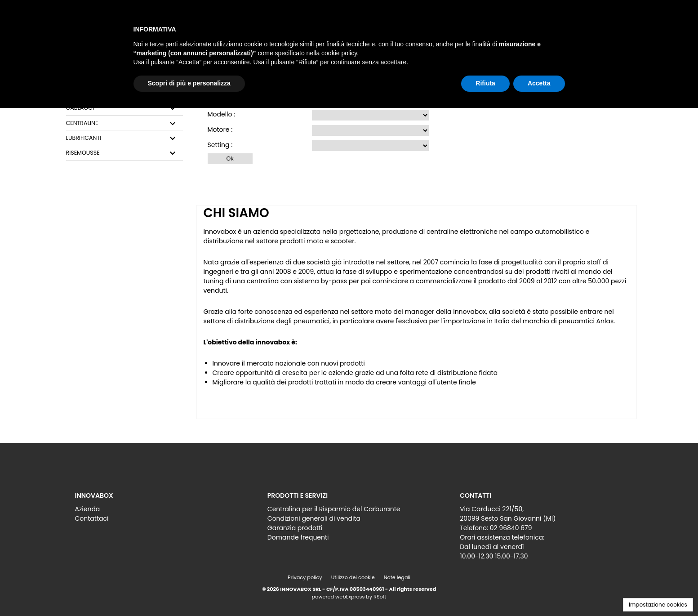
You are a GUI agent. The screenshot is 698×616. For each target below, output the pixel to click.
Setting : (220, 145)
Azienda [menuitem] (88, 509)
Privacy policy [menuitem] (305, 577)
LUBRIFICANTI (84, 138)
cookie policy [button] (339, 53)
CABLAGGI (80, 108)
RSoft (380, 597)
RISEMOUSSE (83, 153)
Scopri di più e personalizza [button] (189, 83)
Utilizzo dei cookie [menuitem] (353, 577)
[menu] (157, 511)
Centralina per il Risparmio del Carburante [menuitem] (334, 509)
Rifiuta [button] (485, 83)
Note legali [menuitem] (397, 577)
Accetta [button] (539, 83)
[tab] (124, 108)
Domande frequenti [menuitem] (298, 537)
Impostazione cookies (658, 605)
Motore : (220, 129)
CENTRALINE (82, 123)
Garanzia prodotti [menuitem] (295, 528)
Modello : (222, 114)
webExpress (350, 597)
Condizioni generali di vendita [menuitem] (314, 518)
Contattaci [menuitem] (92, 518)
